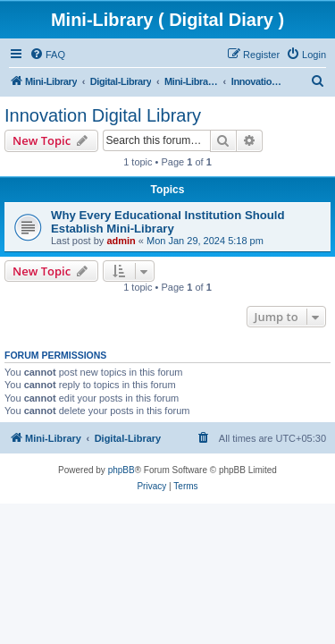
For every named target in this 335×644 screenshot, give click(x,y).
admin (121, 241)
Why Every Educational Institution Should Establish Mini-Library (168, 222)
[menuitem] (47, 55)
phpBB (121, 470)
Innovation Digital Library (103, 115)
